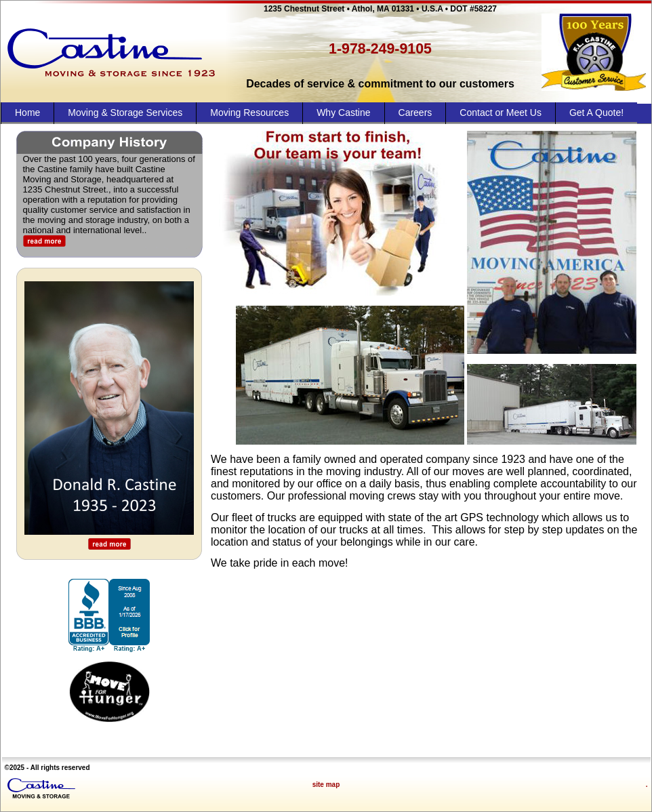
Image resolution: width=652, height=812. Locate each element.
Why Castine (343, 113)
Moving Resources (249, 113)
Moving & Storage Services (125, 113)
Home (27, 113)
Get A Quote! (596, 113)
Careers (415, 113)
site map (326, 785)
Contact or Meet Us (501, 113)
